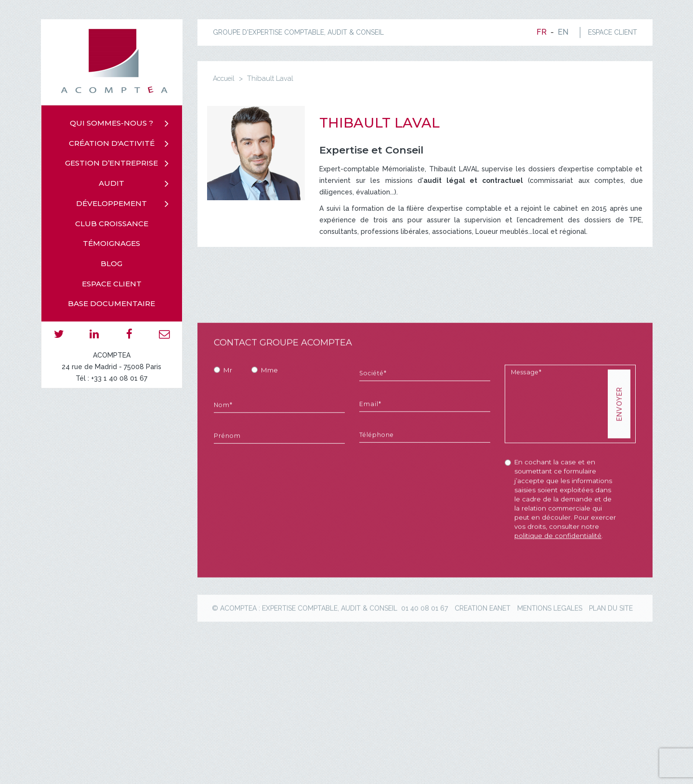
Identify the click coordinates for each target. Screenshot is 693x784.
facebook (129, 334)
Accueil (224, 78)
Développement (111, 203)
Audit (111, 183)
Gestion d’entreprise (111, 163)
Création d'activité (112, 143)
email (164, 334)
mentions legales (550, 649)
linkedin (94, 334)
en (563, 32)
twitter (59, 334)
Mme (269, 411)
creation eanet (483, 649)
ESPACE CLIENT (613, 32)
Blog (111, 263)
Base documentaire (111, 303)
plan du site (611, 649)
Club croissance (112, 224)
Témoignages (111, 243)
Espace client (112, 284)
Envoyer (619, 444)
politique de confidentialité (558, 576)
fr (542, 32)
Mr (228, 411)
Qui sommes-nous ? (111, 123)
